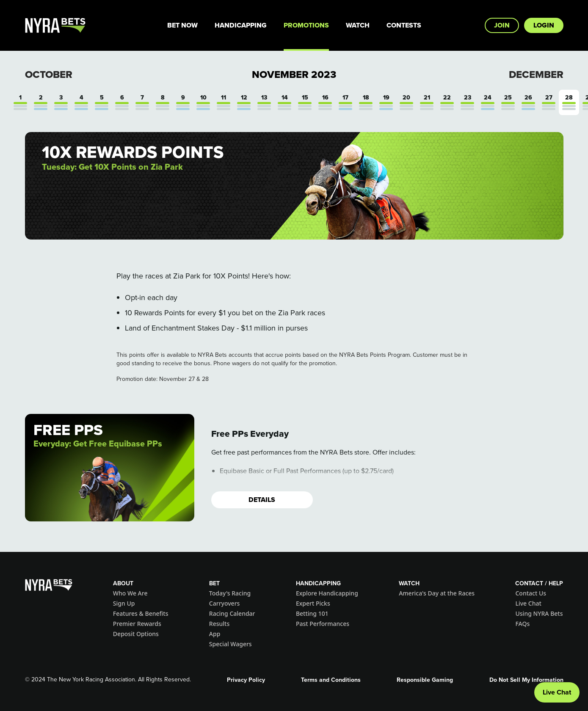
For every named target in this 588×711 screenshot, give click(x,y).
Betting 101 (312, 613)
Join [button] (502, 25)
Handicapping (241, 25)
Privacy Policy (246, 680)
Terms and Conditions (331, 680)
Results (219, 624)
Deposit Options (136, 634)
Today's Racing (230, 593)
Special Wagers (231, 644)
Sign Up (124, 603)
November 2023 (294, 74)
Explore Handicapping (327, 593)
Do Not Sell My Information (526, 680)
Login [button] (544, 25)
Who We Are (130, 593)
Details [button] (262, 500)
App (215, 634)
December (536, 74)
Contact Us (531, 593)
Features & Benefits (141, 613)
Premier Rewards (137, 624)
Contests (404, 25)
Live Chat (528, 603)
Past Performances (323, 624)
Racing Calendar (232, 613)
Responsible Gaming (425, 680)
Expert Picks (313, 603)
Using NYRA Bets (539, 613)
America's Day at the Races (437, 593)
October (49, 74)
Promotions (306, 25)
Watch (358, 25)
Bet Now (182, 25)
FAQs (522, 624)
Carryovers (225, 603)
